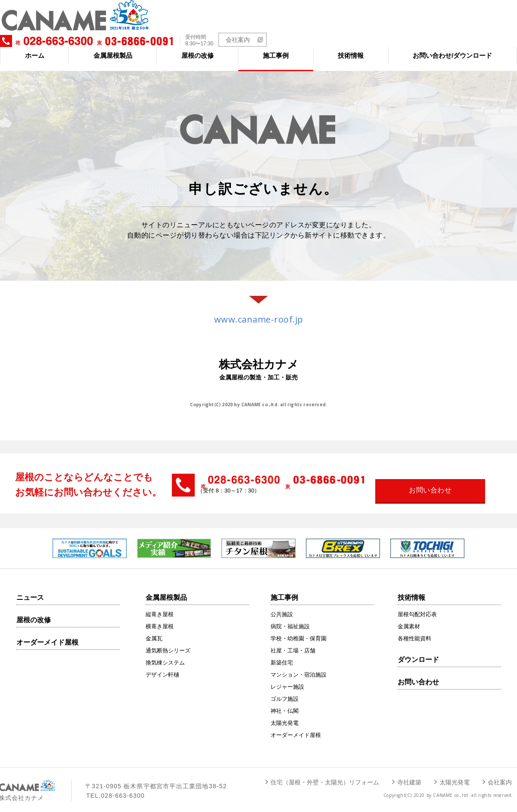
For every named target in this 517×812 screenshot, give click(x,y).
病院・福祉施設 (290, 619)
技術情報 (351, 48)
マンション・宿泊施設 (299, 667)
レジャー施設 (287, 679)
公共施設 (282, 607)
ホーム (35, 48)
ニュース (30, 590)
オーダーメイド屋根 (47, 635)
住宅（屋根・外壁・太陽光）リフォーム (325, 775)
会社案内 (473, 22)
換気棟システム (165, 655)
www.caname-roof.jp (259, 312)
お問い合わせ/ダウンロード (452, 48)
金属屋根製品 (113, 48)
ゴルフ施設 (285, 691)
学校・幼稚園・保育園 (299, 631)
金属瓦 (154, 631)
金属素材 (409, 619)
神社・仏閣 (285, 704)
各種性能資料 (414, 631)
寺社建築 (409, 775)
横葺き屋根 (160, 619)
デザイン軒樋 (162, 667)
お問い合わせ (418, 675)
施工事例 (276, 48)
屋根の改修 (198, 48)
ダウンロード (418, 652)
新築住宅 (282, 655)
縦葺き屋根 (160, 607)
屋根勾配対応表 (417, 607)
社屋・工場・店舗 (293, 643)
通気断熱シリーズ (168, 643)
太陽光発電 (285, 716)
